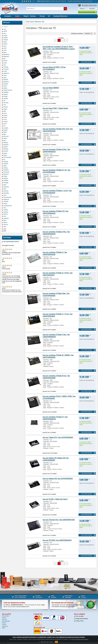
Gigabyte (6, 92)
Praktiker (6, 180)
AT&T (5, 48)
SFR (5, 189)
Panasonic (6, 172)
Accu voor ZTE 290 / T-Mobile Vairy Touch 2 (55, 499)
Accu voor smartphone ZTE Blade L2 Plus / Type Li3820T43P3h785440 (56, 233)
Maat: (45, 58)
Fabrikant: (46, 99)
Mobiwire (6, 145)
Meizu (5, 132)
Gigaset (6, 94)
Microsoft (6, 136)
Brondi (5, 61)
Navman (6, 151)
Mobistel (6, 143)
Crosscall (6, 69)
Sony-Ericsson (7, 197)
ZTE (5, 231)
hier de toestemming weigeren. (80, 639)
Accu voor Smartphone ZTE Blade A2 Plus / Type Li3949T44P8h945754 (56, 150)
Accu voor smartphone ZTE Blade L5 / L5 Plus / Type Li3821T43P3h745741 (58, 274)
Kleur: (45, 56)
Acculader (8, 16)
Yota (5, 227)
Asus (5, 46)
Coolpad (6, 67)
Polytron (6, 178)
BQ (4, 59)
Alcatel (5, 36)
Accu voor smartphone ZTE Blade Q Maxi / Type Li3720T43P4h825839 (56, 294)
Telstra (5, 204)
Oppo (5, 166)
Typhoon (6, 212)
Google (6, 96)
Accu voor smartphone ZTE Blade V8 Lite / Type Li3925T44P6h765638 (56, 377)
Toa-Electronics (8, 206)
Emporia (6, 84)
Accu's (18, 16)
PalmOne (6, 170)
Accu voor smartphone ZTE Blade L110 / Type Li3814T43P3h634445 (55, 212)
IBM (5, 111)
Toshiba (6, 210)
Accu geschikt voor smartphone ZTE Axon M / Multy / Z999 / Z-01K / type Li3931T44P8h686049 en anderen (59, 48)
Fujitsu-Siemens (8, 90)
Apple (5, 42)
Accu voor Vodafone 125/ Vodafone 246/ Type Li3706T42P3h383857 (56, 459)
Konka (5, 117)
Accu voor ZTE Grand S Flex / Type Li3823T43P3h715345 (59, 520)
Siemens (6, 191)
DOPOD (6, 80)
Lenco (5, 120)
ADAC (5, 31)
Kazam (5, 115)
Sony (5, 195)
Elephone (6, 82)
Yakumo (6, 225)
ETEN (5, 86)
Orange (6, 168)
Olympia (6, 162)
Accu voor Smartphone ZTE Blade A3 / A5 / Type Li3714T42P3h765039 (56, 171)
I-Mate (5, 109)
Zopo (5, 229)
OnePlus (6, 164)
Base (5, 52)
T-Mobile (6, 202)
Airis (5, 33)
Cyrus (5, 75)
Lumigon (6, 128)
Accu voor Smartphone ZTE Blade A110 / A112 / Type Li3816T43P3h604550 (58, 130)
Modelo (6, 147)
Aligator (6, 38)
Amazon (6, 40)
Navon (5, 153)
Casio (5, 63)
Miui (5, 141)
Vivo (5, 216)
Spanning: (46, 51)
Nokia (5, 155)
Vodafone (6, 218)
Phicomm (6, 174)
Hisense (6, 99)
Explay (5, 88)
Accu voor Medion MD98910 (51, 88)
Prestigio (6, 183)
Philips (5, 176)
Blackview (6, 57)
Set (49, 16)
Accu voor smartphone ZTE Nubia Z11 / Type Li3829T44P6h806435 (55, 418)
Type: (45, 55)
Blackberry (6, 54)
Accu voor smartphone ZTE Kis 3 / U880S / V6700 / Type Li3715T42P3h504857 (59, 397)
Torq (5, 208)
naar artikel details (87, 62)
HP (4, 101)
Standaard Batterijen (61, 16)
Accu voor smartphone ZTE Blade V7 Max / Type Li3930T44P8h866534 (56, 336)
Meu (5, 134)
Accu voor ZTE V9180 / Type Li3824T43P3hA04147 (57, 540)
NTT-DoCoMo (7, 157)
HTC (5, 105)
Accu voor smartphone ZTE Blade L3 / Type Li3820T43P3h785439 (55, 253)
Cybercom (6, 73)
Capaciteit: (46, 53)
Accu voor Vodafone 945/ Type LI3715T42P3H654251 (58, 478)
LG (4, 126)
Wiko (5, 220)
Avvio (5, 50)
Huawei (6, 107)
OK (56, 642)
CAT (5, 65)
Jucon (5, 113)
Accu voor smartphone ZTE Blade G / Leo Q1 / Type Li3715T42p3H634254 (57, 192)
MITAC (5, 139)
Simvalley (6, 193)
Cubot (5, 71)
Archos (5, 44)
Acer (5, 29)
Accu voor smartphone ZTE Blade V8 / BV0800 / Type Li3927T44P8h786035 (58, 356)
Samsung (6, 187)
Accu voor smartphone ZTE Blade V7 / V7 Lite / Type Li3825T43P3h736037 (58, 315)
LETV (5, 124)
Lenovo (6, 122)
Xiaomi (5, 222)
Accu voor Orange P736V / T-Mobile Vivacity (55, 108)
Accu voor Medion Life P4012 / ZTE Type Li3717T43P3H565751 (54, 68)
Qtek (5, 185)
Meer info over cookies (47, 642)
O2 (4, 159)
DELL (5, 78)
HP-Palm (6, 103)
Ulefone (6, 214)
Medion (6, 130)
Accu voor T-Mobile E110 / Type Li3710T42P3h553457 (58, 437)
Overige (42, 16)
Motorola (6, 149)
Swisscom (6, 199)
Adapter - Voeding (30, 16)
